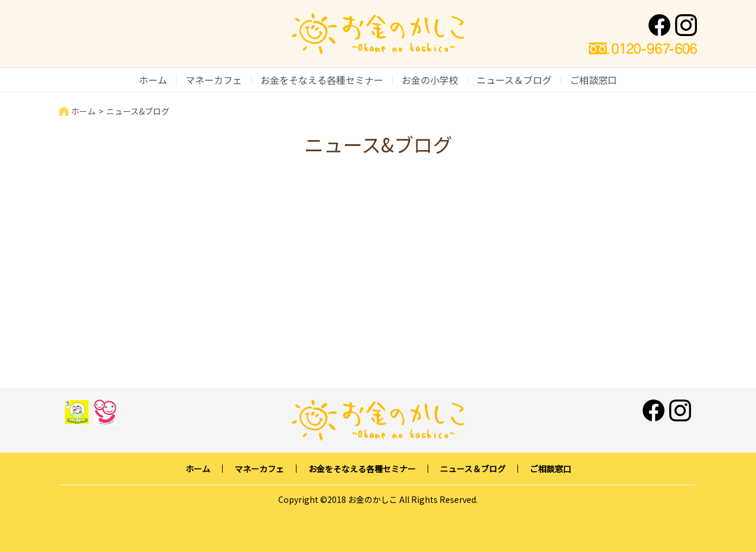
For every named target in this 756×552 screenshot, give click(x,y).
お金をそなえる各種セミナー (322, 80)
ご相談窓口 (594, 80)
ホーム (153, 80)
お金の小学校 (430, 80)
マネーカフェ (214, 80)
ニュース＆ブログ (514, 80)
